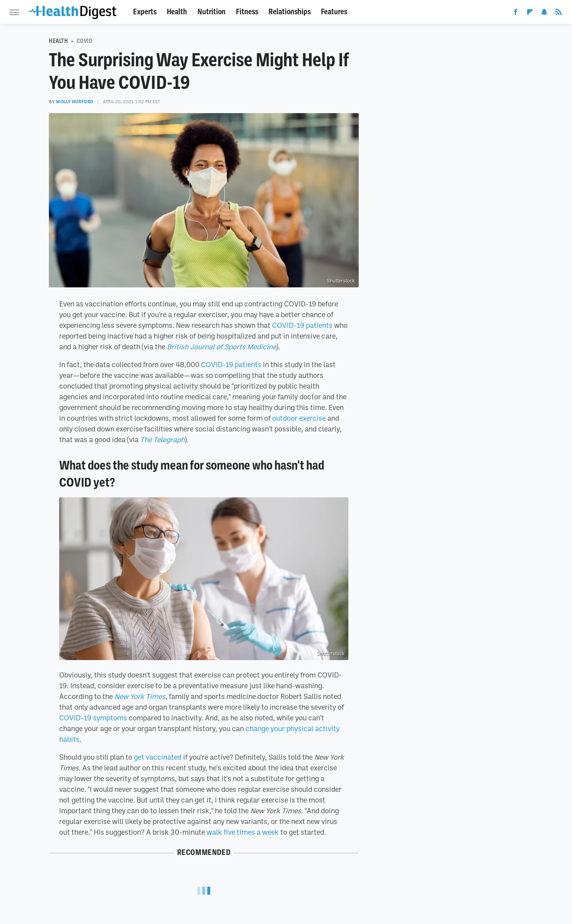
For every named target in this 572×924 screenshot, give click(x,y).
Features (334, 12)
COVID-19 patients (302, 325)
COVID (85, 41)
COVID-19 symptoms (93, 718)
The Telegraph (162, 439)
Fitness (247, 12)
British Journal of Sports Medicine (221, 346)
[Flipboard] (530, 13)
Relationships (290, 12)
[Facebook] (516, 13)
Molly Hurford (75, 102)
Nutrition (212, 12)
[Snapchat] (544, 13)
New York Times (140, 696)
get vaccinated (158, 757)
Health (177, 12)
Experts (145, 12)
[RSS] (558, 13)
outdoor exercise (299, 418)
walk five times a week (243, 832)
